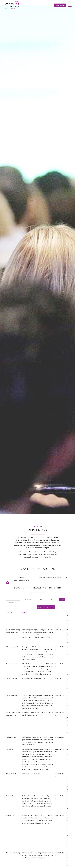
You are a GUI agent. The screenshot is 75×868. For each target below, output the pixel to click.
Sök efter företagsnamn (13, 603)
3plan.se (67, 674)
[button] (60, 5)
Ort (56, 618)
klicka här (47, 562)
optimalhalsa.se (67, 728)
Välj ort (46, 602)
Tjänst (25, 618)
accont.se (67, 809)
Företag (9, 618)
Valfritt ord (29, 602)
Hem (34, 532)
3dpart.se (67, 657)
